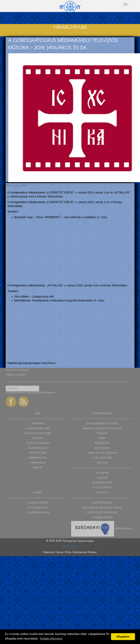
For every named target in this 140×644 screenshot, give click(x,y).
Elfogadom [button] (123, 637)
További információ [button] (51, 639)
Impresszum (70, 547)
